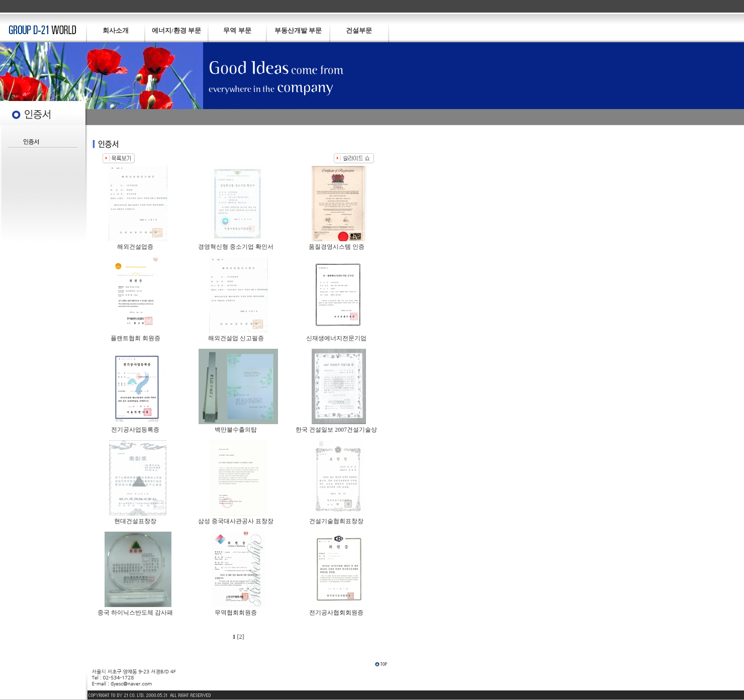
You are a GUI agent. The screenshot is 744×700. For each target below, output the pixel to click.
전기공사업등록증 (135, 430)
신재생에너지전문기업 (336, 338)
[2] (241, 637)
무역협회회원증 (236, 613)
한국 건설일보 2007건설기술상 (336, 430)
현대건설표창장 (135, 521)
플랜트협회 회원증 (135, 338)
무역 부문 (237, 30)
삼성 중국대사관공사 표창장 (236, 521)
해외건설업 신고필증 (236, 338)
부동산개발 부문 (298, 30)
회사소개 (116, 30)
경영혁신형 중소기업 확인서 (236, 247)
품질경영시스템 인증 (337, 247)
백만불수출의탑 (236, 430)
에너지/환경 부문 (176, 30)
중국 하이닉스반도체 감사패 (135, 613)
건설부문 (359, 30)
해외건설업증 (135, 247)
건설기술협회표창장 (336, 521)
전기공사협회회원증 (336, 613)
